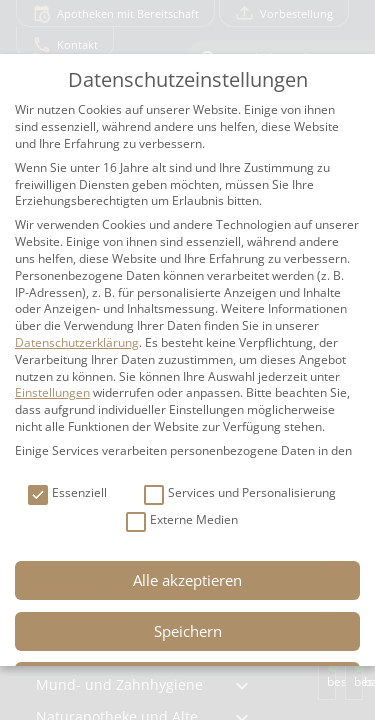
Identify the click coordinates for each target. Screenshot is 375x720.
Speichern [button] (188, 631)
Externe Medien (182, 520)
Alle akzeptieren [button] (187, 580)
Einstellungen (52, 392)
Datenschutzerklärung (77, 342)
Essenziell (67, 493)
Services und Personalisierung (240, 493)
